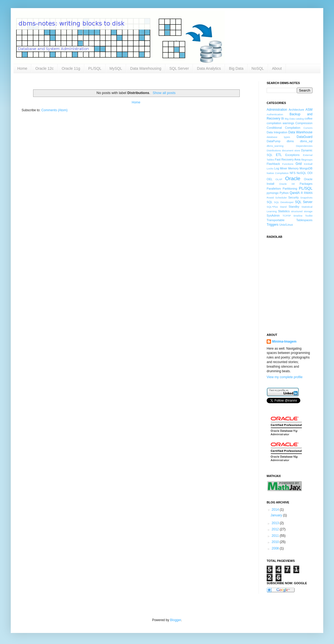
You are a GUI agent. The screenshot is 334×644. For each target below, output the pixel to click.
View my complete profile (285, 377)
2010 (276, 542)
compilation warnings (280, 123)
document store (291, 150)
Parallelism (274, 189)
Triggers (273, 225)
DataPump (274, 141)
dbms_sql (306, 141)
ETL (279, 155)
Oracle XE (287, 184)
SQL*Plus (272, 207)
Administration (277, 110)
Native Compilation (278, 173)
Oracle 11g (71, 68)
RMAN (308, 193)
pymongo (273, 193)
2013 (276, 523)
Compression (304, 123)
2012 (276, 529)
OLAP (279, 179)
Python (284, 193)
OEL (270, 179)
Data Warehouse (300, 132)
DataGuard (305, 137)
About (277, 68)
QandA (295, 193)
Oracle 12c (44, 68)
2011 (276, 536)
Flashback (273, 164)
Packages (306, 184)
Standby (294, 207)
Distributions (274, 150)
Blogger (175, 620)
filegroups (307, 160)
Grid (299, 164)
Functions (288, 164)
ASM (309, 110)
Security (293, 197)
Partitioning (290, 189)
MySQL (116, 68)
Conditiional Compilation (283, 128)
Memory (293, 168)
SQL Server (179, 68)
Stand (283, 207)
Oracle (293, 178)
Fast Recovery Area (288, 159)
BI (283, 119)
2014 (276, 510)
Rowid (270, 198)
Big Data (236, 68)
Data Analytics (209, 68)
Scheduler (281, 198)
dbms (290, 141)
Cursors (308, 128)
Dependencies (304, 146)
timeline (298, 216)
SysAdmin (273, 215)
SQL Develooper (284, 202)
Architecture (296, 110)
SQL (270, 202)
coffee (309, 119)
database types (278, 137)
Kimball (308, 164)
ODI (310, 173)
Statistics (284, 211)
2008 (276, 548)
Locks (270, 168)
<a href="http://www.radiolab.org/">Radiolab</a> (294, 283)
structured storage (302, 211)
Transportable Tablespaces (290, 220)
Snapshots (306, 198)
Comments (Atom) (54, 110)
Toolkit (309, 216)
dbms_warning (275, 146)
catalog (300, 119)
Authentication (275, 114)
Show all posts (164, 93)
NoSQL (258, 68)
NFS (293, 173)
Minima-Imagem (284, 342)
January (277, 515)
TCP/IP (287, 216)
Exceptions (292, 155)
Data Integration (277, 132)
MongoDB (306, 168)
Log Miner (281, 168)
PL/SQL (95, 68)
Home (22, 68)
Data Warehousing (146, 68)
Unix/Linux (286, 225)
